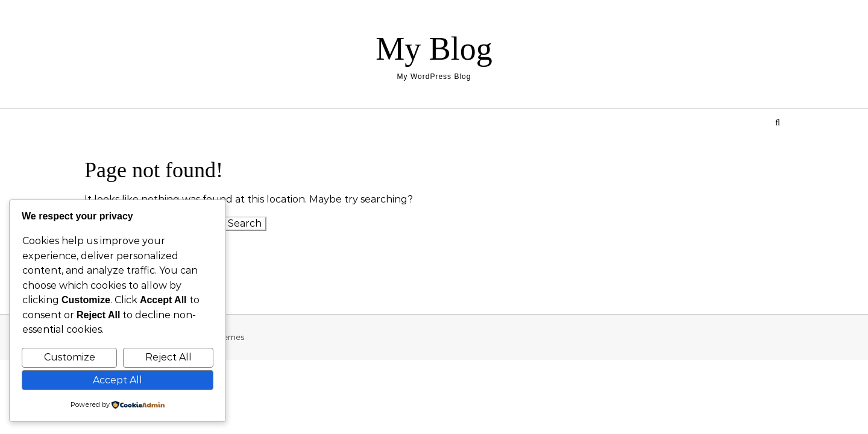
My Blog (434, 49)
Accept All (118, 380)
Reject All (168, 357)
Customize (70, 357)
